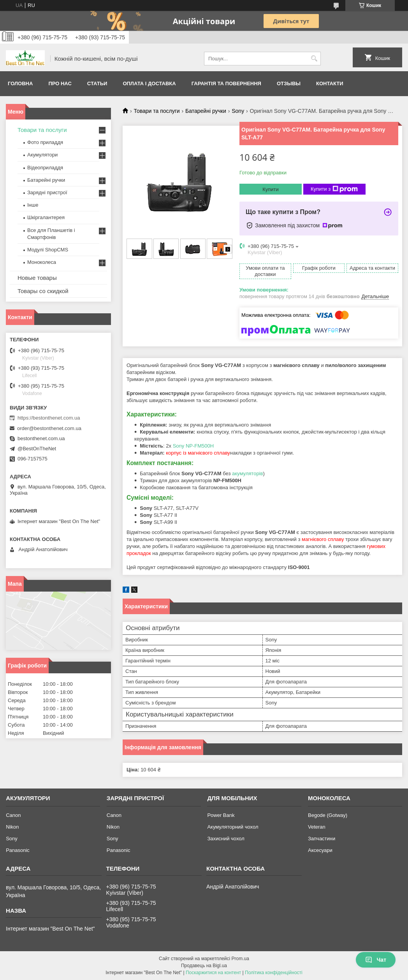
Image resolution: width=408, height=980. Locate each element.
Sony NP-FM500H (193, 446)
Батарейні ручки (206, 111)
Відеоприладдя (45, 168)
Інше (33, 205)
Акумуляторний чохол (233, 827)
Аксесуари (320, 850)
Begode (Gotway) (328, 815)
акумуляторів (247, 473)
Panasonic (18, 850)
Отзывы (289, 83)
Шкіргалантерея (46, 217)
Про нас (60, 83)
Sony (238, 111)
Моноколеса (42, 262)
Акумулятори (42, 155)
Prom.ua (240, 959)
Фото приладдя (45, 142)
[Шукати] (314, 59)
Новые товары (37, 278)
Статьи (97, 83)
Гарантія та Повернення (226, 83)
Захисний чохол (226, 839)
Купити (271, 189)
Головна (20, 83)
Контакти (330, 83)
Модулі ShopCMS (48, 250)
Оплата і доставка (149, 83)
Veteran (317, 827)
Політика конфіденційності (274, 973)
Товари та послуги (157, 111)
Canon (13, 815)
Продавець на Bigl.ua (204, 966)
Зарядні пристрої (47, 192)
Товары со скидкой (43, 291)
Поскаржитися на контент (213, 973)
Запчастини (322, 839)
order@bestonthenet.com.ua (49, 428)
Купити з (334, 189)
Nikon (12, 827)
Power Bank (221, 815)
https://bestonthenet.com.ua (49, 418)
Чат (376, 960)
